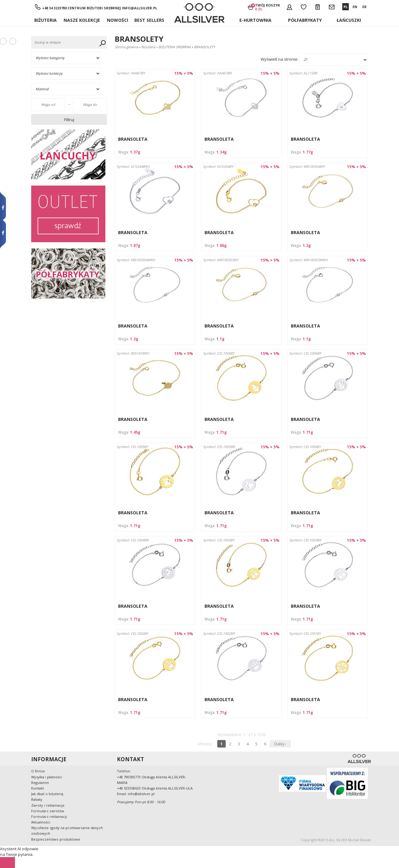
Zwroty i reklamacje (48, 805)
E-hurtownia (255, 20)
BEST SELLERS (149, 20)
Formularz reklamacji (49, 816)
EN (355, 7)
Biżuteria (46, 20)
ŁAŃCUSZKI (349, 20)
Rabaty (37, 799)
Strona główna (126, 47)
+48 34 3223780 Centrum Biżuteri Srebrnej (82, 8)
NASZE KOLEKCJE (82, 20)
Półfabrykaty (305, 20)
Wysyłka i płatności (47, 777)
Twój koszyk (267, 7)
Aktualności (41, 822)
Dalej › (280, 744)
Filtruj (69, 120)
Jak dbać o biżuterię (47, 794)
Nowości (118, 20)
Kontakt (38, 788)
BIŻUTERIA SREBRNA (175, 47)
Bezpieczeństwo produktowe (56, 839)
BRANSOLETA (133, 139)
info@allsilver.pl (139, 8)
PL (346, 7)
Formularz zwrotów (48, 811)
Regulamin (40, 783)
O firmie (38, 771)
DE (364, 7)
